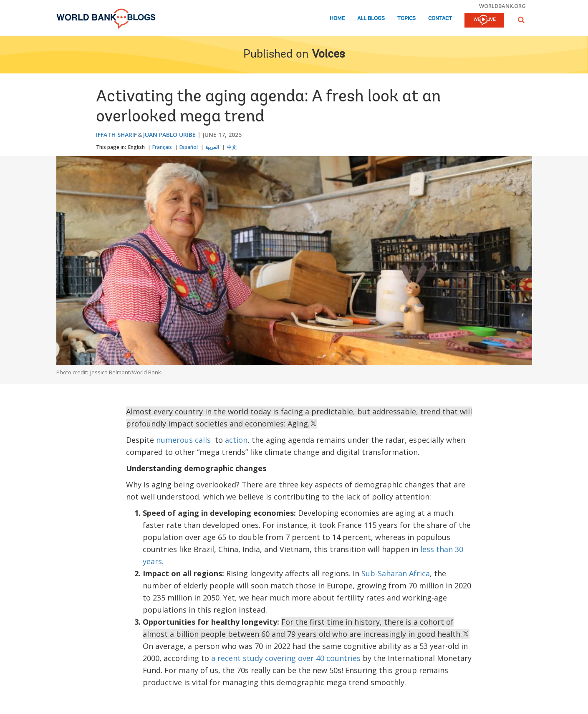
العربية (212, 147)
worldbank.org (502, 6)
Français (162, 147)
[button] (521, 20)
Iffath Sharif (116, 135)
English (136, 147)
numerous (174, 440)
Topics (406, 19)
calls (203, 440)
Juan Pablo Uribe (169, 135)
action (236, 440)
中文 (232, 147)
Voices (328, 55)
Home (337, 19)
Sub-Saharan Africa (396, 573)
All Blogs (371, 19)
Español (189, 147)
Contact (440, 19)
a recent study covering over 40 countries (286, 658)
